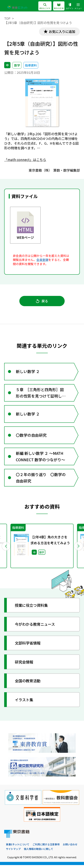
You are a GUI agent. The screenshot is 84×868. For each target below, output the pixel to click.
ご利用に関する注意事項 (46, 847)
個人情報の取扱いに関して (39, 852)
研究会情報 (25, 665)
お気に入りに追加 (62, 32)
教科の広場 (59, 6)
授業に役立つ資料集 (32, 608)
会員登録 (42, 260)
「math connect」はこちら (25, 160)
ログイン (70, 6)
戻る (42, 301)
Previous (6, 549)
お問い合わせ (70, 847)
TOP (7, 18)
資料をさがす (45, 6)
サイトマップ (13, 852)
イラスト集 (25, 703)
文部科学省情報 (28, 646)
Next (78, 549)
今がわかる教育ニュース (36, 627)
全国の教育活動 (28, 684)
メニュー (78, 6)
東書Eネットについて (18, 847)
